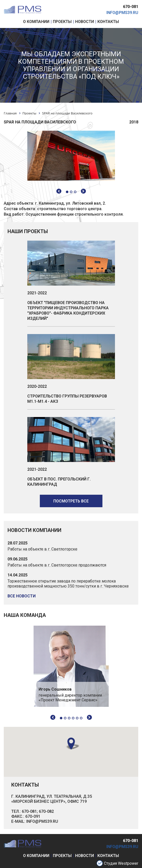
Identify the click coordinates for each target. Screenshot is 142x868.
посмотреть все (71, 501)
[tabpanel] (71, 666)
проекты (62, 856)
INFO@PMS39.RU (42, 821)
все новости (22, 596)
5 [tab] (77, 718)
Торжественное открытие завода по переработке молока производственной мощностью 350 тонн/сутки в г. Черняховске (68, 584)
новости (85, 856)
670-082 (46, 811)
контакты (108, 856)
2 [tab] (65, 718)
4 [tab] (73, 718)
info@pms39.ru (122, 13)
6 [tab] (81, 718)
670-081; (30, 811)
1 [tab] (61, 718)
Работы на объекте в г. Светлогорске (42, 549)
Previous (53, 717)
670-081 (131, 7)
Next (89, 717)
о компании (36, 856)
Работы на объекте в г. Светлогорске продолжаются (57, 565)
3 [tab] (69, 718)
